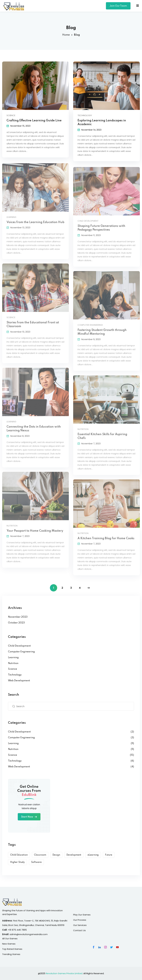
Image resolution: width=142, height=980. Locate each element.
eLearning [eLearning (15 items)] (93, 855)
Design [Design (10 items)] (56, 855)
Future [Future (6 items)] (109, 855)
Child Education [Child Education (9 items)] (19, 855)
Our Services (80, 925)
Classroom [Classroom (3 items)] (40, 855)
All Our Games (10, 939)
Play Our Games (82, 915)
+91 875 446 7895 (17, 930)
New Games (9, 944)
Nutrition (13, 663)
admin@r (14, 934)
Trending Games (11, 954)
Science (11, 116)
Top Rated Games (12, 949)
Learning (13, 658)
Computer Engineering (21, 652)
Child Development (19, 646)
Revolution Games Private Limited (64, 973)
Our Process (80, 920)
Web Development (19, 681)
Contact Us (79, 930)
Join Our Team (118, 6)
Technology (85, 116)
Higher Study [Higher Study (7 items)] (17, 862)
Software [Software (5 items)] (36, 862)
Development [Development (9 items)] (74, 855)
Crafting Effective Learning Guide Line (34, 121)
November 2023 (18, 617)
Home (66, 35)
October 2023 (16, 623)
